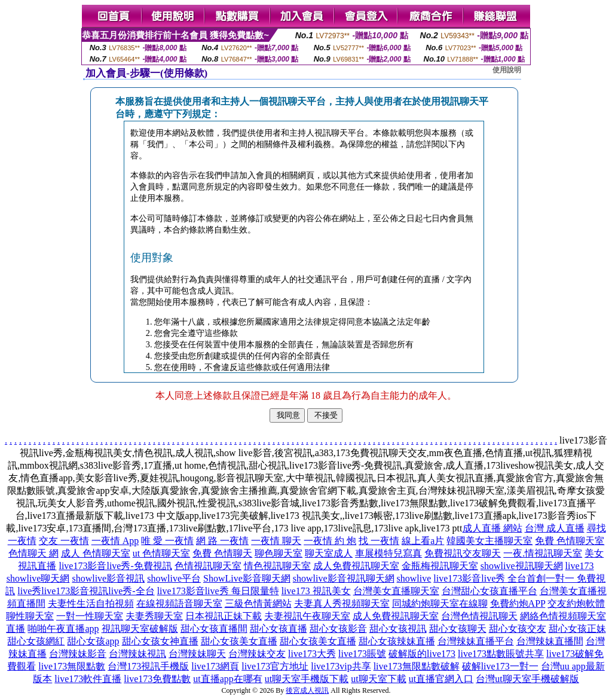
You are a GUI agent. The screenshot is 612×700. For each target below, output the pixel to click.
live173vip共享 (341, 666)
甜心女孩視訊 (398, 629)
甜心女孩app (93, 641)
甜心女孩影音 (338, 629)
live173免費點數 (157, 679)
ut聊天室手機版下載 (307, 679)
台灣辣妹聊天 (197, 654)
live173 (580, 566)
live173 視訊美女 (316, 591)
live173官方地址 (275, 666)
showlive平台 (174, 578)
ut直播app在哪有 (228, 679)
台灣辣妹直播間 (550, 641)
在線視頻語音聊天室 (179, 603)
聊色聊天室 (279, 553)
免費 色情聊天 (222, 553)
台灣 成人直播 (555, 528)
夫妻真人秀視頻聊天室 (342, 603)
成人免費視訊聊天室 (356, 566)
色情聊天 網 (33, 553)
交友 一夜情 (64, 541)
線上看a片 (423, 541)
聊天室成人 (329, 553)
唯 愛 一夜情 (167, 541)
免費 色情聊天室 (570, 541)
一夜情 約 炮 (330, 541)
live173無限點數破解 (417, 666)
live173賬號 (362, 654)
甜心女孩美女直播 (239, 641)
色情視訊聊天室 (208, 566)
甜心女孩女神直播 (160, 641)
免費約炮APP (518, 603)
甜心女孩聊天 (458, 629)
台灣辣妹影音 (78, 654)
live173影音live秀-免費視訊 (115, 566)
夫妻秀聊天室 (154, 616)
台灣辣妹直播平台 (476, 641)
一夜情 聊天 (276, 541)
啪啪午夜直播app (63, 629)
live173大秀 (312, 654)
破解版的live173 (422, 654)
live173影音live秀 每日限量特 (218, 591)
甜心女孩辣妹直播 (397, 641)
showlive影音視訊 (108, 578)
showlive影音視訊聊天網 (344, 578)
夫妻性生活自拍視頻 (91, 603)
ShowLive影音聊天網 (247, 578)
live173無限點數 (72, 666)
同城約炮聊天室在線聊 (440, 603)
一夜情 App (115, 541)
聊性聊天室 (30, 616)
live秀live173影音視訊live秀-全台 (86, 591)
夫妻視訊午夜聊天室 (307, 616)
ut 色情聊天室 (161, 553)
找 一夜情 (379, 541)
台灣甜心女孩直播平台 (489, 591)
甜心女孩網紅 (36, 641)
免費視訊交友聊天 (463, 553)
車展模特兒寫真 (388, 553)
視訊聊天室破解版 (140, 629)
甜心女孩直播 (279, 629)
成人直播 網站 (492, 528)
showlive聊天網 (38, 578)
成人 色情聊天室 (96, 553)
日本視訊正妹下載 (224, 616)
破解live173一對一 (500, 666)
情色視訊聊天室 (277, 566)
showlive (414, 578)
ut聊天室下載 (378, 679)
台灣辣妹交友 (257, 654)
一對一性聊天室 (90, 616)
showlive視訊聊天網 (522, 566)
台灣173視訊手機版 (148, 666)
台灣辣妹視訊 (137, 654)
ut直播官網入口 (441, 679)
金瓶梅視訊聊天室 (440, 566)
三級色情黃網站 (258, 603)
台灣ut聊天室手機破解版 (527, 679)
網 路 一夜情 (222, 541)
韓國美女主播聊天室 (489, 541)
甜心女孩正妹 (577, 629)
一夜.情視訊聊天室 (543, 553)
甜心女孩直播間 (214, 629)
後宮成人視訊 (307, 690)
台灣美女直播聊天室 (396, 591)
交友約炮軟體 (576, 603)
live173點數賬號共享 (501, 654)
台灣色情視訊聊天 (479, 616)
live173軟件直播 (88, 679)
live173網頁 (215, 666)
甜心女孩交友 (518, 629)
